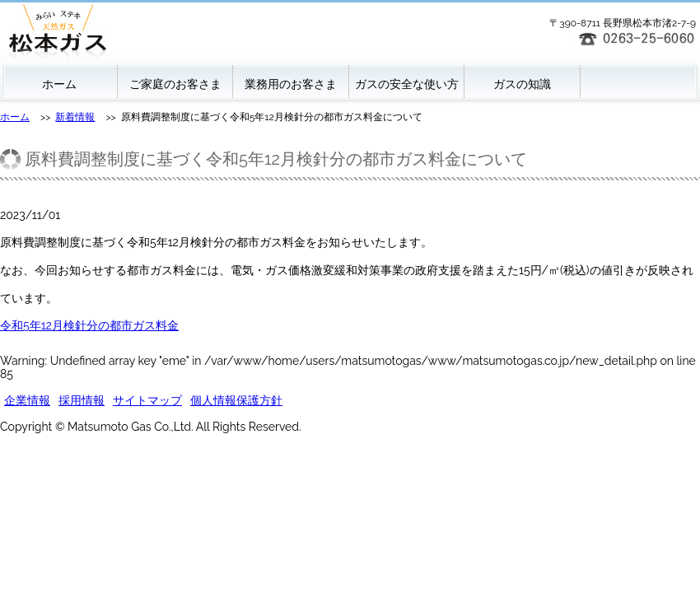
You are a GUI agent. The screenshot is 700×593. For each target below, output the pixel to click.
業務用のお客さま (291, 84)
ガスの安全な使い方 (407, 84)
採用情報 (82, 400)
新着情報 (75, 117)
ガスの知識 (522, 84)
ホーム (59, 84)
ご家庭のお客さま (175, 84)
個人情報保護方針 (236, 400)
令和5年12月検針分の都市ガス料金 (89, 325)
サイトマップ (147, 400)
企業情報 (27, 400)
